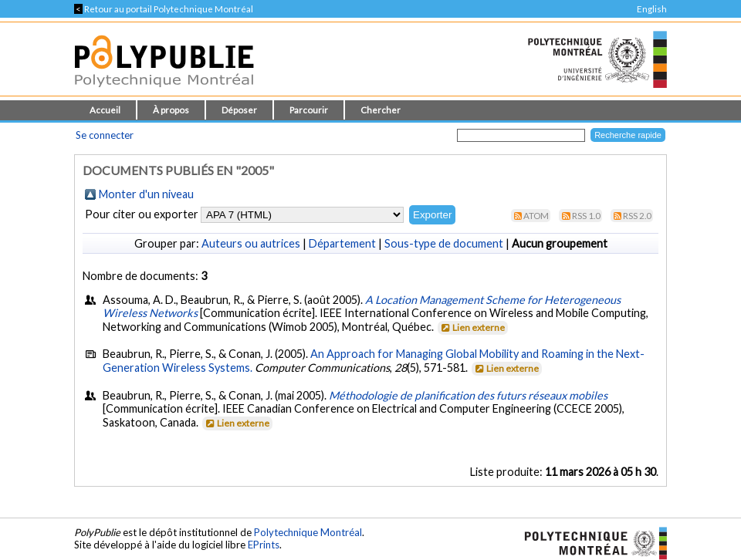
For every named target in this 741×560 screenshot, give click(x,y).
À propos (171, 110)
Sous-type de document (444, 243)
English (652, 9)
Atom (536, 216)
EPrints (264, 545)
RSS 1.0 (586, 216)
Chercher (381, 110)
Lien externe (472, 327)
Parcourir (309, 110)
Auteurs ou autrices (251, 243)
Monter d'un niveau (146, 194)
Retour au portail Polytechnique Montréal (164, 9)
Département (342, 243)
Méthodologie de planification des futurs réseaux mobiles (468, 395)
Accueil (105, 110)
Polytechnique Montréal (308, 532)
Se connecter (105, 135)
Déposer (239, 110)
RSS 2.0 (637, 216)
